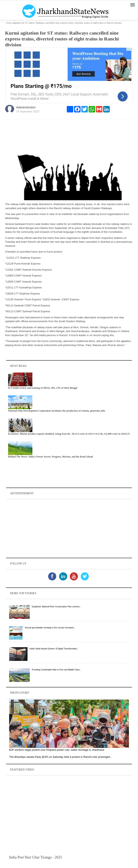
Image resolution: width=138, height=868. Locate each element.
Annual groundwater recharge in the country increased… (50, 628)
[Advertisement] (69, 528)
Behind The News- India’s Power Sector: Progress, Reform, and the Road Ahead (50, 457)
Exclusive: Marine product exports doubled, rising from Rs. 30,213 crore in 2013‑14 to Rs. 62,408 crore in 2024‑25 (69, 434)
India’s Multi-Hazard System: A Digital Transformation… (54, 649)
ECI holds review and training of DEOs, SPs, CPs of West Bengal (43, 388)
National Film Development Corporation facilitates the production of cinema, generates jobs (57, 411)
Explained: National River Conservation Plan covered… (57, 607)
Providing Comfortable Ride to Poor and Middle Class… (57, 670)
